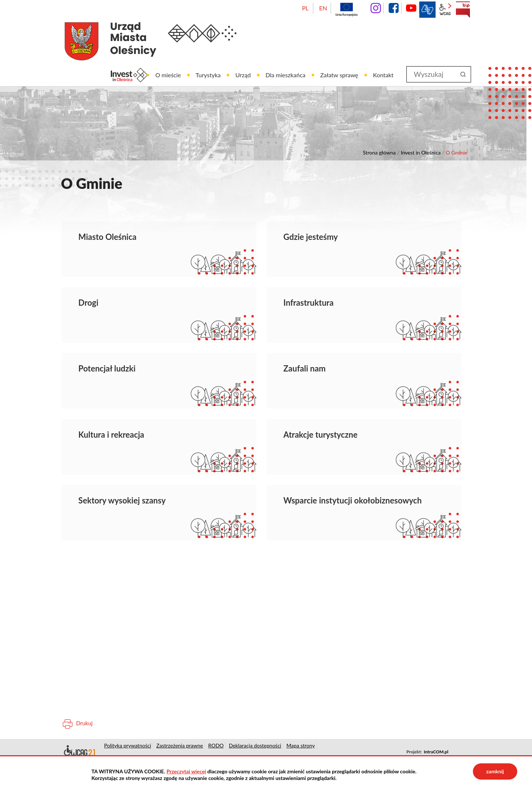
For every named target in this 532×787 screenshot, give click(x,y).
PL (305, 8)
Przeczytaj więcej (186, 771)
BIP (463, 10)
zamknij (495, 771)
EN (323, 8)
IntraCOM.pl (436, 752)
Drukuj (84, 723)
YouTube (411, 8)
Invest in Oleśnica (421, 152)
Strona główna (379, 152)
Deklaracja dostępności (79, 752)
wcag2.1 (445, 10)
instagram (376, 8)
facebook (393, 8)
